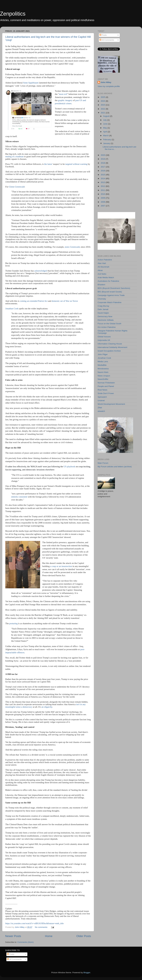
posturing (13, 623)
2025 (103, 97)
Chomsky (102, 299)
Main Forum (103, 463)
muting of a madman (14, 156)
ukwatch (101, 411)
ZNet (100, 408)
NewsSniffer (103, 379)
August (106, 116)
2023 (103, 105)
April (105, 132)
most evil (63, 94)
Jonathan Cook (12, 309)
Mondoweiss (103, 369)
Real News (102, 390)
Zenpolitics (13, 14)
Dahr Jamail (103, 309)
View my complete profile (109, 86)
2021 (103, 113)
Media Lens (103, 362)
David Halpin (103, 313)
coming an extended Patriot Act (34, 301)
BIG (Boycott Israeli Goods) (110, 292)
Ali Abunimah (103, 267)
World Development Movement (111, 404)
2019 (103, 159)
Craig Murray (103, 306)
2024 (103, 101)
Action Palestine (105, 260)
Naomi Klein (103, 372)
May (105, 128)
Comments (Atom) (26, 942)
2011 (103, 190)
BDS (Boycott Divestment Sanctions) (114, 288)
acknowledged (41, 271)
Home (49, 936)
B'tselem (101, 285)
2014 (103, 178)
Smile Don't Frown (106, 393)
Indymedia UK (104, 340)
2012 (103, 186)
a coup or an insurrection (61, 566)
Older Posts (84, 936)
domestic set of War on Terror (65, 301)
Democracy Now (105, 316)
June (106, 124)
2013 (103, 182)
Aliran (100, 270)
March (106, 136)
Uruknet (101, 400)
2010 (103, 194)
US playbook (69, 467)
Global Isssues (104, 337)
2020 (103, 155)
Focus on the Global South (109, 324)
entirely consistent (19, 497)
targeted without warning (76, 164)
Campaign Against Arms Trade (111, 295)
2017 (103, 167)
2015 (103, 175)
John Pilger (103, 354)
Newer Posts (13, 936)
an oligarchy (47, 707)
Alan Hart (102, 263)
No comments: (42, 927)
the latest (48, 164)
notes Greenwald (72, 247)
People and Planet (106, 386)
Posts (103, 35)
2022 (103, 109)
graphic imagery (65, 100)
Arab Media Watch (106, 277)
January (107, 143)
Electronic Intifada (106, 320)
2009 (103, 198)
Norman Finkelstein (106, 383)
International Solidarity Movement (112, 347)
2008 (103, 202)
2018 (103, 163)
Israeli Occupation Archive (109, 351)
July (105, 120)
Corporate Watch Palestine (110, 302)
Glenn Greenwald (17, 187)
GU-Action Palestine (107, 327)
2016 (103, 171)
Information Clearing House (110, 344)
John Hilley (106, 82)
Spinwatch (102, 397)
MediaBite (102, 365)
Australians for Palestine (108, 281)
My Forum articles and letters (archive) (115, 467)
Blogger (87, 973)
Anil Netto (102, 274)
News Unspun (104, 376)
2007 (103, 206)
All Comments (107, 40)
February (107, 140)
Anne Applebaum (31, 83)
